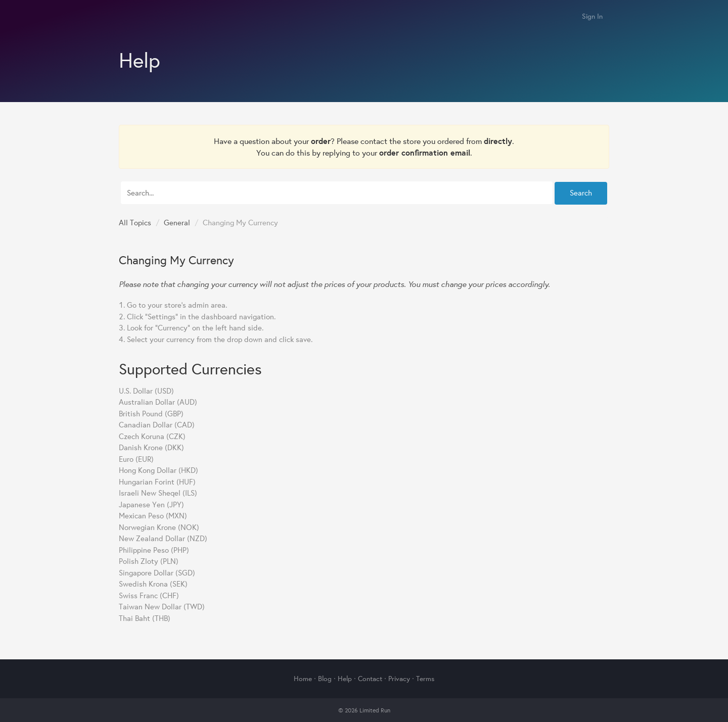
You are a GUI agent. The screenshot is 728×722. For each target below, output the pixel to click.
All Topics (135, 223)
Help (345, 679)
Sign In (592, 16)
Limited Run (130, 17)
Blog (325, 679)
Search (581, 193)
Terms (425, 679)
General (177, 223)
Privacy (399, 679)
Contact (370, 679)
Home (303, 679)
